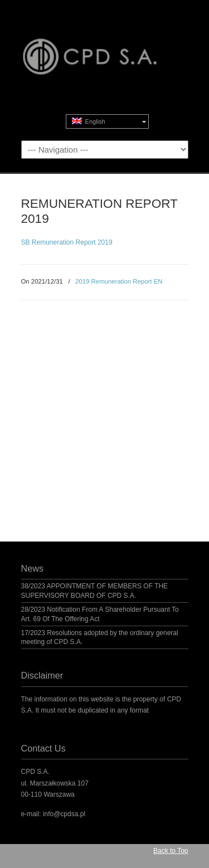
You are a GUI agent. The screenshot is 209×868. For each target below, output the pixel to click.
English (89, 121)
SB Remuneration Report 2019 (67, 242)
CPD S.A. (105, 45)
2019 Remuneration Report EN (119, 281)
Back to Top (171, 851)
